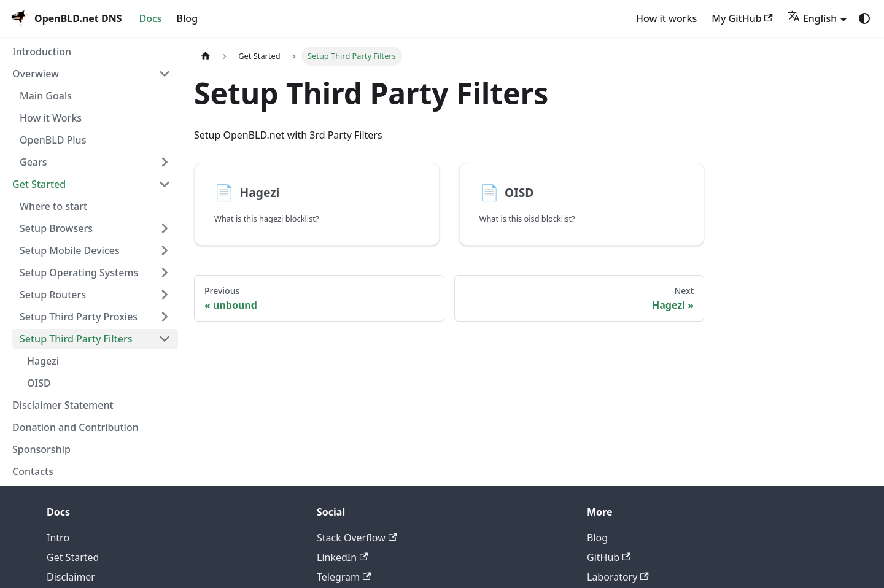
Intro (58, 538)
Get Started (73, 557)
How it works (666, 18)
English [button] (812, 18)
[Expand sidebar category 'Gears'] (165, 162)
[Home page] (206, 57)
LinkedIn (342, 557)
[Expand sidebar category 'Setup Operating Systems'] (165, 273)
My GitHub (742, 18)
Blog (187, 18)
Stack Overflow (357, 538)
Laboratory (618, 577)
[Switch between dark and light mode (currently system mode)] (864, 18)
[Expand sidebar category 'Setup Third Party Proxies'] (165, 317)
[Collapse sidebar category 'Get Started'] (165, 184)
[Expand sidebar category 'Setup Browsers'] (165, 228)
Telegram (344, 577)
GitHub (609, 557)
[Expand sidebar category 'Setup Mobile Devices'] (165, 250)
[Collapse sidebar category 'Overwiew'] (165, 74)
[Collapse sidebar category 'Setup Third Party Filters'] (165, 339)
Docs (150, 18)
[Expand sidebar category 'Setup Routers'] (165, 295)
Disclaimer (71, 577)
